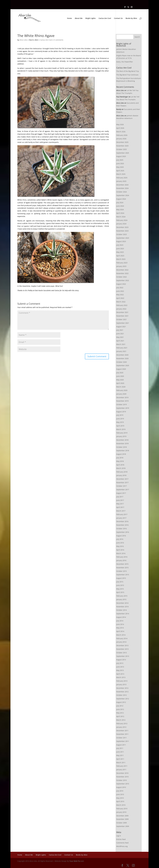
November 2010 (122, 777)
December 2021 (122, 312)
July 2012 (120, 706)
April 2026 (120, 128)
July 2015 (120, 582)
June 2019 (120, 419)
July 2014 (120, 621)
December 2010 (122, 773)
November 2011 (122, 734)
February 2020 (122, 390)
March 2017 (121, 511)
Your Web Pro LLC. (77, 861)
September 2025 (123, 153)
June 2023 (120, 249)
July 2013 (120, 663)
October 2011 (121, 738)
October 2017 (121, 486)
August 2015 (121, 578)
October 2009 (121, 823)
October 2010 (121, 780)
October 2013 (121, 653)
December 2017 (122, 479)
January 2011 (121, 770)
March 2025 (121, 174)
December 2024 (122, 185)
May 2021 (120, 337)
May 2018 (120, 461)
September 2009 (123, 826)
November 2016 (122, 525)
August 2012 (121, 702)
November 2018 (122, 443)
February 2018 (122, 472)
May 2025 (120, 167)
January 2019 (121, 436)
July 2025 (120, 160)
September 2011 (123, 741)
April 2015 (120, 592)
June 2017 (120, 500)
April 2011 (120, 759)
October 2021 (121, 319)
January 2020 (121, 394)
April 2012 (120, 716)
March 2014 (121, 635)
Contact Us (118, 18)
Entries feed (121, 839)
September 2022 (123, 280)
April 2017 (120, 507)
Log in (119, 836)
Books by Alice (131, 18)
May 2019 (120, 422)
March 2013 (121, 677)
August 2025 (121, 156)
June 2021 (120, 334)
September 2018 (123, 451)
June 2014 (120, 624)
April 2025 (120, 171)
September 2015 (123, 575)
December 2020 (122, 355)
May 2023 (120, 252)
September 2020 (123, 365)
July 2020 (120, 373)
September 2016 (123, 532)
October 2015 (121, 571)
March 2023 (121, 259)
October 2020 (121, 362)
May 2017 (120, 504)
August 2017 (121, 493)
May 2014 (120, 628)
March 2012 (121, 720)
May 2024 (120, 210)
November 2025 (122, 146)
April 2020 (120, 383)
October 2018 (121, 447)
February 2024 (122, 220)
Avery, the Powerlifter (125, 62)
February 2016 (122, 557)
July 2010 (120, 791)
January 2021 (121, 351)
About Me (79, 18)
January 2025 (121, 181)
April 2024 (120, 213)
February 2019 (122, 433)
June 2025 (120, 163)
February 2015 (122, 596)
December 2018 (122, 440)
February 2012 (122, 724)
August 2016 (121, 536)
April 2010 (120, 801)
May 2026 (120, 124)
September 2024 (123, 195)
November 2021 (122, 316)
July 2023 (120, 245)
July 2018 (120, 458)
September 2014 (123, 614)
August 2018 (121, 454)
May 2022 (120, 295)
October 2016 (121, 529)
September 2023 (123, 238)
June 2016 (120, 543)
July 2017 (120, 497)
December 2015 (122, 564)
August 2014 (121, 617)
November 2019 (122, 401)
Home (69, 18)
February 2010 (122, 809)
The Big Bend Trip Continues (127, 75)
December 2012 (122, 688)
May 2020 (120, 380)
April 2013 (120, 674)
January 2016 (121, 560)
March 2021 (121, 344)
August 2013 (121, 660)
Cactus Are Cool (105, 18)
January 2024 (121, 224)
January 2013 (121, 684)
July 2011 (120, 748)
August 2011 (121, 745)
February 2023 (122, 263)
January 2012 (121, 727)
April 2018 (120, 465)
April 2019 (120, 426)
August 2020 (121, 369)
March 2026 (121, 132)
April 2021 (120, 341)
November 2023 (122, 231)
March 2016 (121, 553)
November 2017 (122, 483)
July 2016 (120, 539)
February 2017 (122, 514)
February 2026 (122, 135)
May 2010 (120, 798)
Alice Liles (23, 40)
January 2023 (121, 266)
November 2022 (122, 273)
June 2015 (120, 585)
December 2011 (122, 731)
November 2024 (122, 188)
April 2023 (120, 256)
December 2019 (122, 397)
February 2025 (122, 178)
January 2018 (121, 475)
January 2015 (121, 599)
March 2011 (121, 763)
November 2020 (122, 358)
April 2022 (120, 298)
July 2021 (120, 330)
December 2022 (122, 270)
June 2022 (120, 291)
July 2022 (120, 288)
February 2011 (122, 766)
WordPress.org (122, 846)
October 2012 (121, 695)
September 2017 (123, 490)
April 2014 (120, 631)
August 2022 (121, 284)
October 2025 (121, 149)
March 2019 (121, 429)
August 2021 (121, 327)
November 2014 (122, 607)
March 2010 (121, 805)
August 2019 (121, 412)
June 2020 (120, 376)
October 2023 (121, 234)
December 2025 (122, 142)
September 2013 (123, 656)
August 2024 (121, 199)
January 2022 (121, 309)
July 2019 (120, 415)
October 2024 (121, 192)
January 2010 (121, 812)
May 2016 (120, 546)
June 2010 (120, 794)
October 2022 (121, 277)
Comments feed (122, 843)
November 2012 (122, 692)
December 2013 (122, 645)
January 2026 (121, 139)
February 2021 (122, 348)
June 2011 (120, 752)
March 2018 (121, 468)
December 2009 (122, 816)
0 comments (59, 40)
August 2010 (121, 787)
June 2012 (120, 709)
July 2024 (120, 202)
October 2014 (121, 610)
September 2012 (123, 699)
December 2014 (122, 603)
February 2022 (122, 305)
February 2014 (122, 638)
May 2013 (120, 670)
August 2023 (121, 241)
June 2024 (120, 206)
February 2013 (122, 681)
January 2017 (121, 518)
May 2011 (120, 755)
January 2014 (121, 642)
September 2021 (123, 323)
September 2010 (123, 784)
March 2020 (121, 387)
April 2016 (120, 550)
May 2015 (120, 589)
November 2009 (122, 819)
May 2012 (120, 713)
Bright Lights (91, 18)
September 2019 (123, 408)
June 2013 (120, 667)
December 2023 (122, 227)
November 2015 (122, 568)
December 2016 (122, 521)
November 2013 (122, 649)
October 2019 (121, 404)
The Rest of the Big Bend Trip (128, 71)
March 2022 (121, 302)
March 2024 (121, 217)
